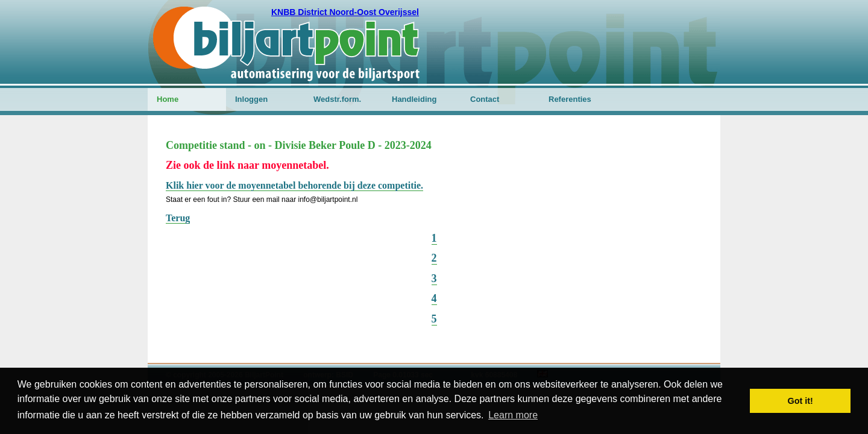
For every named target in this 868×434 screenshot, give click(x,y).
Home (168, 99)
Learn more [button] (513, 415)
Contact (485, 99)
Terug (178, 218)
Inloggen (251, 99)
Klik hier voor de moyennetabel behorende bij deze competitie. (294, 185)
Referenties (570, 99)
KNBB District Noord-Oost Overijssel (345, 12)
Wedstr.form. (337, 99)
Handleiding (414, 99)
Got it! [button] (800, 401)
